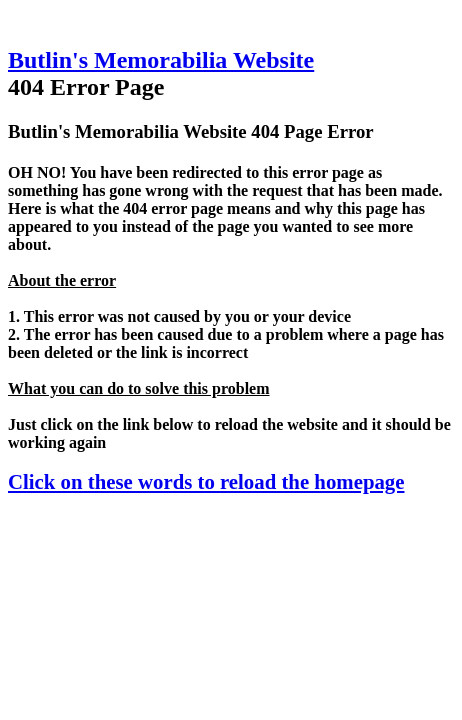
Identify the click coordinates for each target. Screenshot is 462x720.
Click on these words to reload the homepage (206, 481)
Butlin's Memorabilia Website (161, 60)
